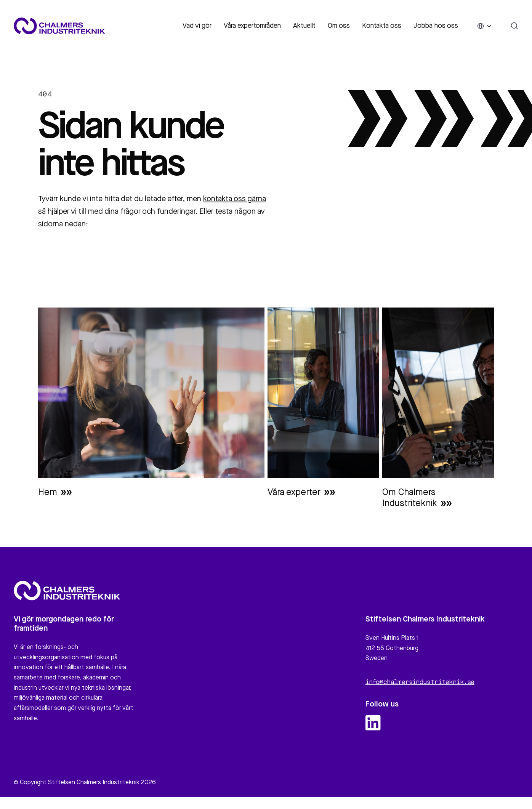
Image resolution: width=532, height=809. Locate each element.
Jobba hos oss (436, 26)
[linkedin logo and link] (373, 726)
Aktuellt (304, 26)
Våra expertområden (252, 26)
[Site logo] (59, 26)
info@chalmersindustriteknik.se (420, 686)
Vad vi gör (197, 26)
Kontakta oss (382, 26)
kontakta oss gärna (235, 199)
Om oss (339, 26)
